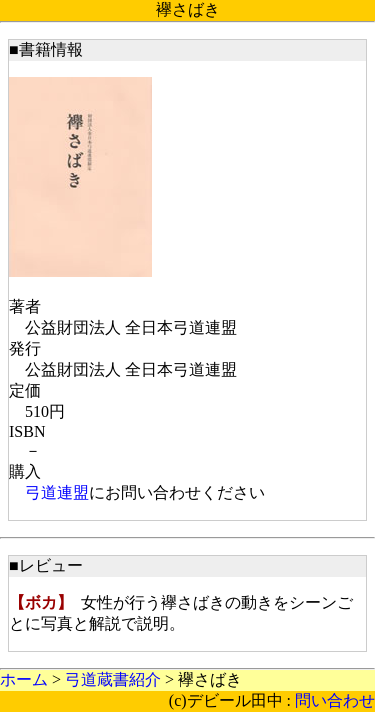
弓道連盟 (57, 492)
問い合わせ (335, 700)
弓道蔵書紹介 (113, 679)
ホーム (24, 679)
